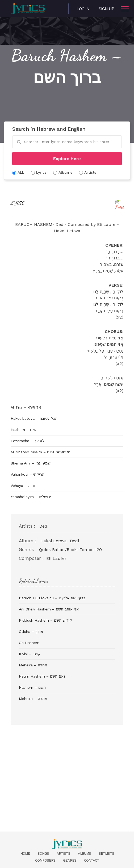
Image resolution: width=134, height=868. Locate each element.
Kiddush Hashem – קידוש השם (45, 620)
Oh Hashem (29, 643)
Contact (92, 860)
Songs (43, 853)
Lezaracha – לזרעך (28, 441)
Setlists (106, 853)
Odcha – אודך (31, 631)
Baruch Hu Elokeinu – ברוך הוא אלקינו (52, 598)
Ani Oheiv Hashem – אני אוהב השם (49, 609)
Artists (63, 853)
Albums (84, 853)
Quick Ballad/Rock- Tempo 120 (70, 550)
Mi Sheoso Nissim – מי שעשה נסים (41, 452)
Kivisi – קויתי (30, 654)
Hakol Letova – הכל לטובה (34, 418)
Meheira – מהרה (33, 665)
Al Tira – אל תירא (26, 407)
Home (25, 853)
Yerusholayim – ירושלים (31, 497)
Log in (83, 9)
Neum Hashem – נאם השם (42, 676)
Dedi (44, 526)
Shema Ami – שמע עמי (31, 463)
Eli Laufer (56, 558)
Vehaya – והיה (23, 486)
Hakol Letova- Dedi (60, 541)
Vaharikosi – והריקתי (28, 474)
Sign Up (106, 9)
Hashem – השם (24, 430)
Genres (70, 860)
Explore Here (67, 159)
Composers (45, 860)
